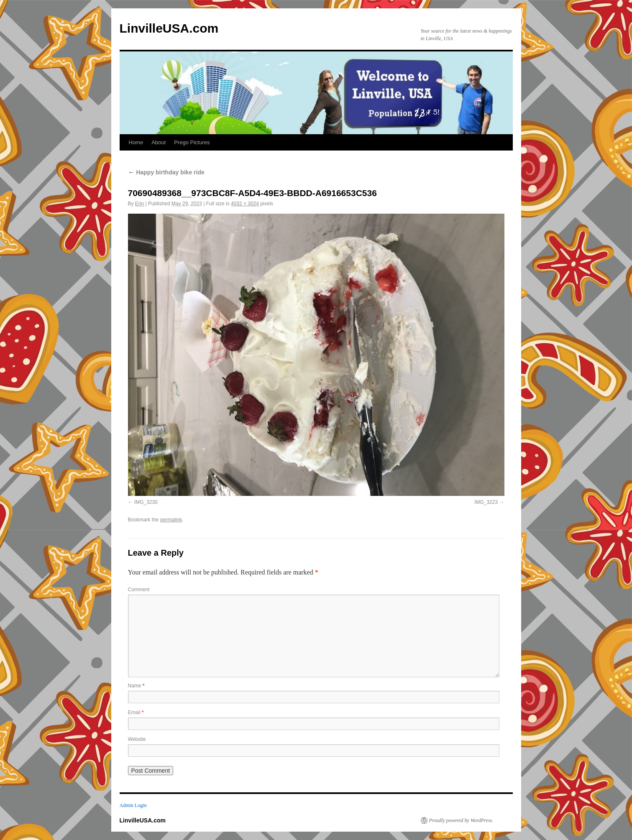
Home (136, 142)
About (159, 142)
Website (137, 739)
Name (136, 686)
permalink (171, 520)
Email (136, 712)
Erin (139, 204)
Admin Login (133, 805)
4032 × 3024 (245, 204)
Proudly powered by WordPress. (461, 820)
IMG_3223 (486, 502)
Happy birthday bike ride (166, 172)
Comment (139, 590)
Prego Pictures (192, 142)
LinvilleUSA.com (169, 28)
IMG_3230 (146, 502)
